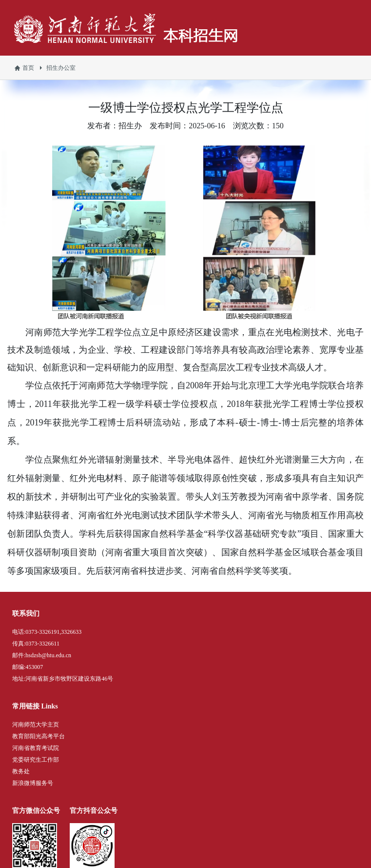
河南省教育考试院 (36, 748)
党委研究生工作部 (36, 760)
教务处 (21, 771)
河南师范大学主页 (36, 725)
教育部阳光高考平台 (39, 736)
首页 (28, 68)
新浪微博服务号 (33, 783)
